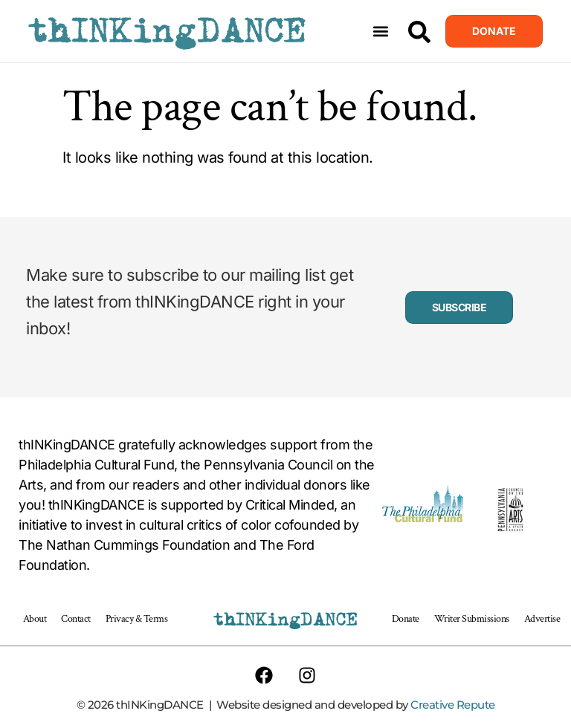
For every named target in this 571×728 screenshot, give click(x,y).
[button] (381, 32)
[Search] (419, 32)
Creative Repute (453, 705)
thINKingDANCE (167, 31)
